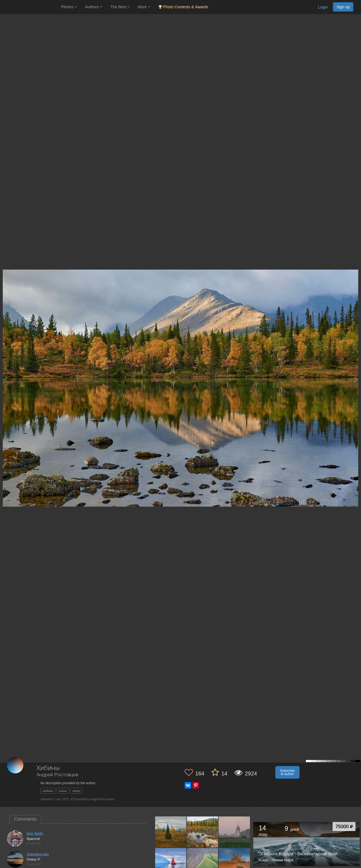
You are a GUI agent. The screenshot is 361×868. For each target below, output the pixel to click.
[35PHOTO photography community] (30, 7)
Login (323, 7)
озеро (76, 791)
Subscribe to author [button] (287, 772)
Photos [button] (69, 7)
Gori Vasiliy (35, 834)
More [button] (144, 7)
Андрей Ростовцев (57, 775)
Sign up (343, 7)
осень (63, 791)
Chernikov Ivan (38, 854)
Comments (25, 819)
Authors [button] (94, 7)
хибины (48, 791)
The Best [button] (120, 7)
